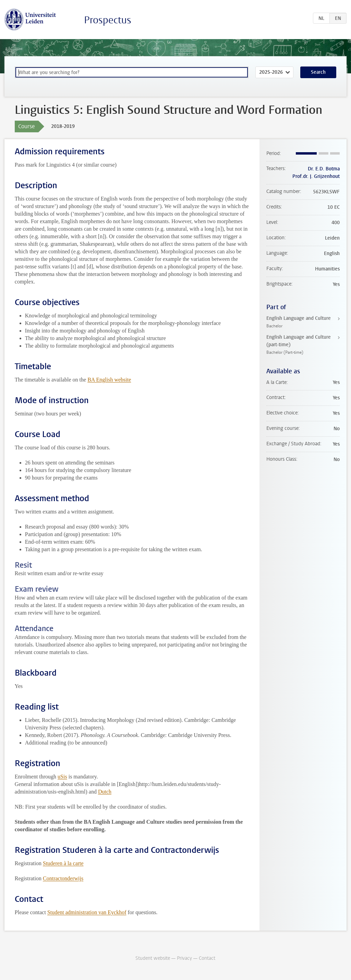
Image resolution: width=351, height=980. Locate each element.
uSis (62, 777)
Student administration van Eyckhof (87, 912)
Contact (207, 958)
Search (318, 72)
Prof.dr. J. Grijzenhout (316, 176)
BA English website (109, 380)
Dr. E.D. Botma (324, 169)
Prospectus (108, 20)
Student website (153, 958)
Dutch (105, 792)
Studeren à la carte (63, 863)
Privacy (184, 958)
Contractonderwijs (63, 878)
